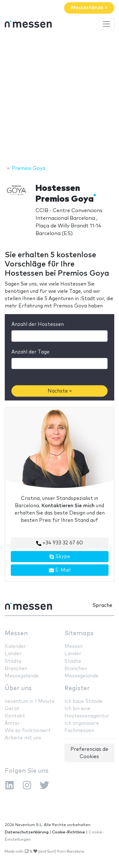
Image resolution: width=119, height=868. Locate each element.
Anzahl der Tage (30, 352)
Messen (16, 633)
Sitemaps (79, 633)
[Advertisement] (60, 99)
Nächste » (60, 391)
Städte (13, 661)
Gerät (12, 709)
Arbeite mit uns (23, 738)
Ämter (12, 723)
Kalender (15, 646)
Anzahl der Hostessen (38, 324)
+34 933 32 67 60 (60, 543)
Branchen (16, 669)
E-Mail (60, 570)
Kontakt (15, 716)
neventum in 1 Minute (30, 701)
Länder (13, 654)
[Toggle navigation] (106, 24)
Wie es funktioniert (28, 731)
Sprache (102, 606)
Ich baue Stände (83, 701)
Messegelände (22, 676)
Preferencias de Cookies (89, 753)
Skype (60, 557)
